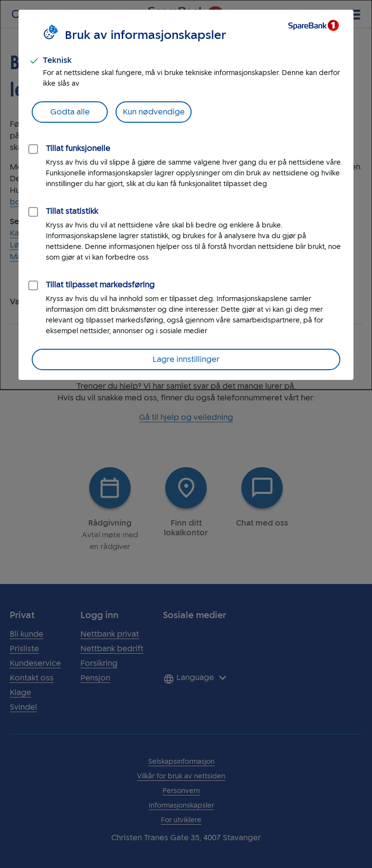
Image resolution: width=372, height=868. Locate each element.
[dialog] (186, 195)
